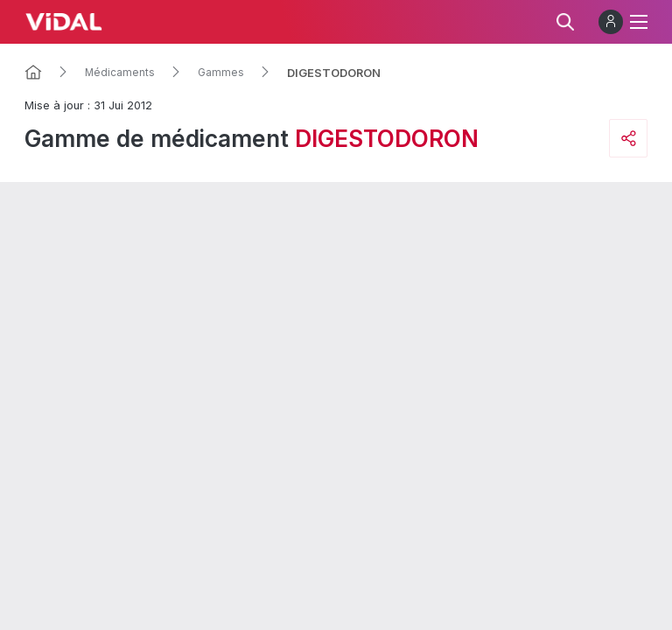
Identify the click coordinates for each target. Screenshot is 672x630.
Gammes (221, 73)
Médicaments (120, 73)
